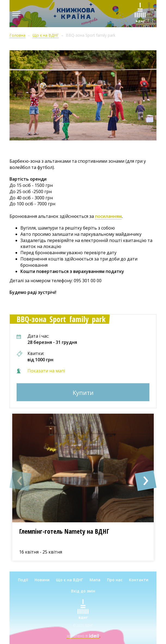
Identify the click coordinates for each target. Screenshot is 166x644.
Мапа (95, 580)
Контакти (139, 580)
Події (23, 580)
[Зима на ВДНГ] (140, 14)
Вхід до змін (83, 591)
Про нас (115, 580)
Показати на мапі (46, 371)
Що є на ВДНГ (46, 35)
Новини (42, 580)
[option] (83, 487)
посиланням (108, 216)
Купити (83, 392)
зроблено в (83, 636)
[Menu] (16, 14)
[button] (20, 481)
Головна (17, 35)
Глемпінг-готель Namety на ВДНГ (64, 531)
